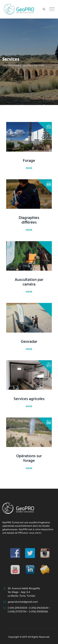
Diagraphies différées (29, 220)
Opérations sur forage (29, 458)
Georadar (29, 342)
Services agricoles (29, 399)
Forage (29, 161)
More (29, 168)
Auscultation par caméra (29, 282)
